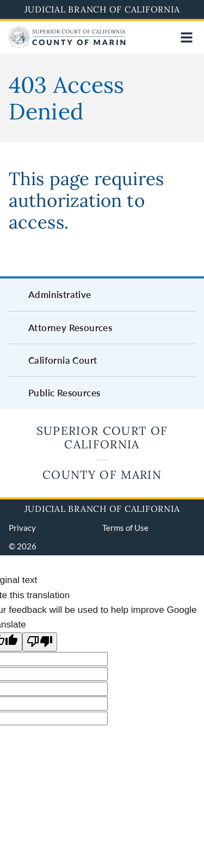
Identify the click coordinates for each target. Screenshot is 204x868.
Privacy (22, 528)
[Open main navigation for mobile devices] (187, 37)
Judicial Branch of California (102, 9)
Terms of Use (125, 528)
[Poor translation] (40, 642)
